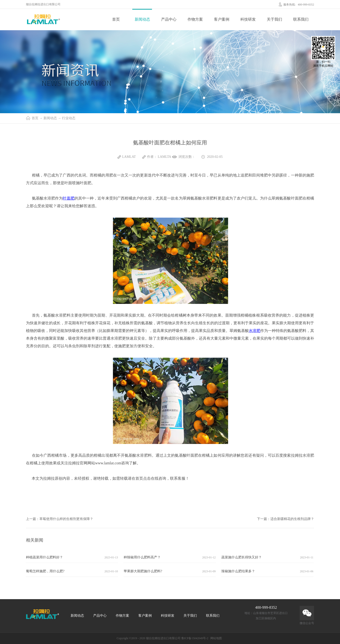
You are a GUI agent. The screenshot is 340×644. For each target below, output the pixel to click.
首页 (116, 19)
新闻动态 (50, 118)
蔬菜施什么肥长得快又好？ (242, 557)
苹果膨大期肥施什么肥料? (143, 571)
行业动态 (69, 118)
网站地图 (215, 638)
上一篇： (60, 519)
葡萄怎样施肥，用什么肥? (45, 571)
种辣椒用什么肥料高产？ (142, 557)
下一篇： (285, 519)
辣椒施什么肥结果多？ (238, 571)
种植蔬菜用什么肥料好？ (44, 557)
